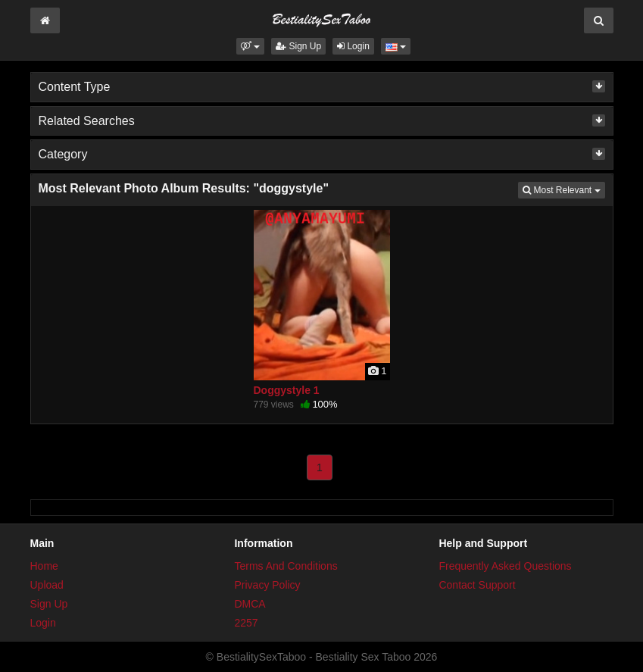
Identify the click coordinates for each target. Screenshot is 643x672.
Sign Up (298, 46)
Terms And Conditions (286, 566)
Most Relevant (563, 189)
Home (44, 566)
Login (353, 46)
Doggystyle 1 (287, 390)
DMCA (250, 604)
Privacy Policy (267, 585)
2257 (246, 623)
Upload (47, 585)
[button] (250, 46)
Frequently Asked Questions (505, 566)
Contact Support (477, 585)
